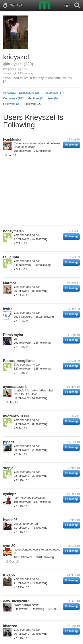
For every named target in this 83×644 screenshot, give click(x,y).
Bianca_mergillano (19, 361)
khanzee (10, 626)
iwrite (8, 309)
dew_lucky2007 (16, 601)
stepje (8, 468)
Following (71, 145)
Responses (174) (54, 93)
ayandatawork (15, 387)
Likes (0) (52, 98)
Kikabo (9, 575)
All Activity (10, 93)
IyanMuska (12, 139)
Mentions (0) (36, 98)
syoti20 (9, 546)
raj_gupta (11, 257)
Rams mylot (13, 335)
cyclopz (10, 494)
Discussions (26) (30, 93)
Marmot (10, 283)
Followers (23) (12, 104)
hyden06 (10, 520)
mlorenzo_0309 (16, 416)
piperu (9, 442)
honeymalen (13, 231)
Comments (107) (14, 98)
